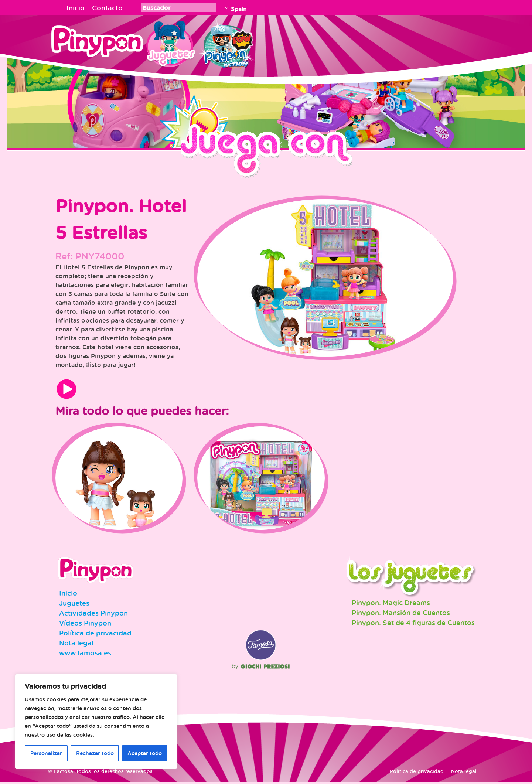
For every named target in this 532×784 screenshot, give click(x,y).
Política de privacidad (95, 635)
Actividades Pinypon (93, 615)
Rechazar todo (95, 753)
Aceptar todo (145, 753)
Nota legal (76, 645)
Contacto (107, 8)
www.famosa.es (85, 655)
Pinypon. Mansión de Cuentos (401, 614)
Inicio (76, 8)
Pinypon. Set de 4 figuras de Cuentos (413, 624)
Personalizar (46, 753)
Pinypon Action (227, 42)
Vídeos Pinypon (85, 625)
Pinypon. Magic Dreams (391, 604)
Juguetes (170, 42)
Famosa (261, 660)
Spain (239, 9)
